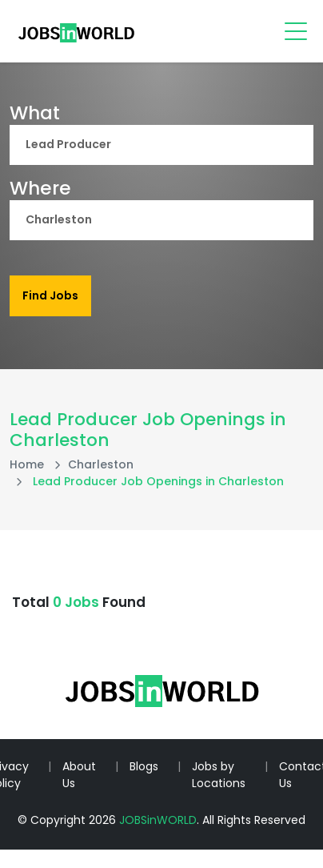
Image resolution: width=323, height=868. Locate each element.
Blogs (144, 766)
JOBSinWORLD (158, 820)
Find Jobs (50, 295)
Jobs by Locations (219, 775)
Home (27, 464)
